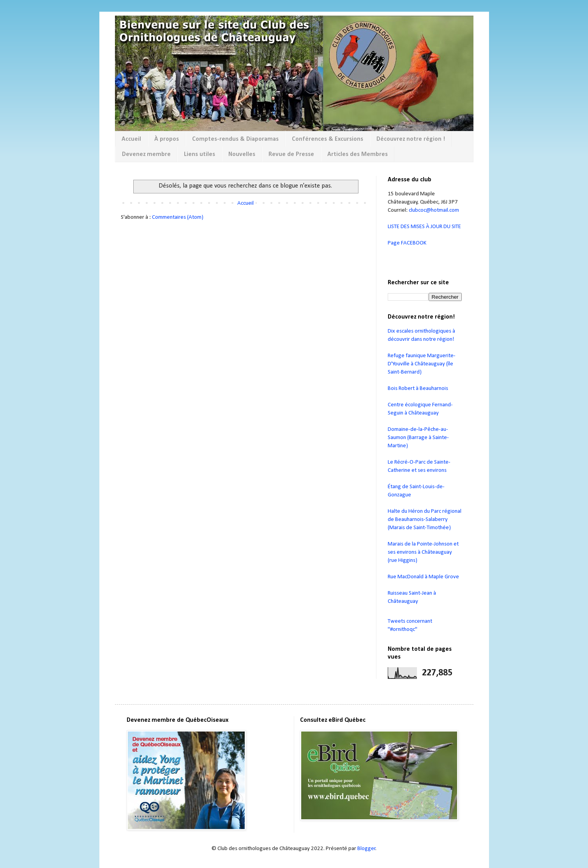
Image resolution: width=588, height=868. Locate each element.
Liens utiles (200, 154)
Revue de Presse (291, 154)
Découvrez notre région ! (411, 139)
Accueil (131, 139)
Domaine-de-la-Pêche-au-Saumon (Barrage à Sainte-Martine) (418, 438)
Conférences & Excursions (328, 139)
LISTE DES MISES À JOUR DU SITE (424, 227)
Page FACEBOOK (407, 243)
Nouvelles (242, 154)
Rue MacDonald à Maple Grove (423, 577)
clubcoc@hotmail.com (434, 210)
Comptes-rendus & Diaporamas (235, 139)
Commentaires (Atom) (178, 217)
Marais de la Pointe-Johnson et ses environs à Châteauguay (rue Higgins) (423, 552)
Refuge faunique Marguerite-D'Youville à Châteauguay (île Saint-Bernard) (422, 364)
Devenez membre (146, 154)
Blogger (366, 849)
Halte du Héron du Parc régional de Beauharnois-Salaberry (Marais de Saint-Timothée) (425, 520)
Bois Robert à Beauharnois (418, 389)
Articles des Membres (358, 154)
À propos (167, 139)
